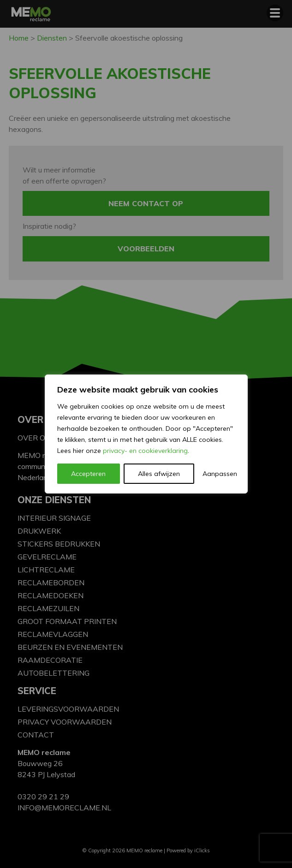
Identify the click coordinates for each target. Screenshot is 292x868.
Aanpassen (219, 474)
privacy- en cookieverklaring (145, 451)
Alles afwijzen (159, 474)
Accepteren (88, 474)
